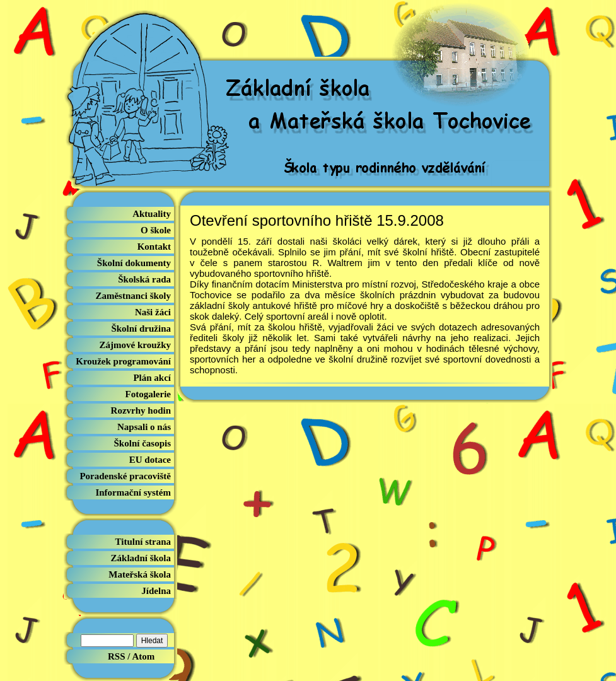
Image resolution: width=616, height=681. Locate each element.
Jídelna (156, 591)
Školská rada (144, 279)
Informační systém (133, 492)
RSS (117, 656)
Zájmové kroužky (135, 345)
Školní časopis (142, 443)
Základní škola (141, 558)
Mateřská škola (140, 574)
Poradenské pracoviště (125, 476)
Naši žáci (153, 312)
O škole (156, 230)
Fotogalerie (148, 394)
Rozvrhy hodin (141, 410)
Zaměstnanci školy (133, 296)
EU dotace (150, 460)
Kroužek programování (123, 361)
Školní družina (141, 329)
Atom (143, 656)
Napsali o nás (144, 427)
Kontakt (154, 247)
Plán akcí (152, 378)
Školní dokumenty (134, 263)
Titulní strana (143, 542)
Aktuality (152, 214)
